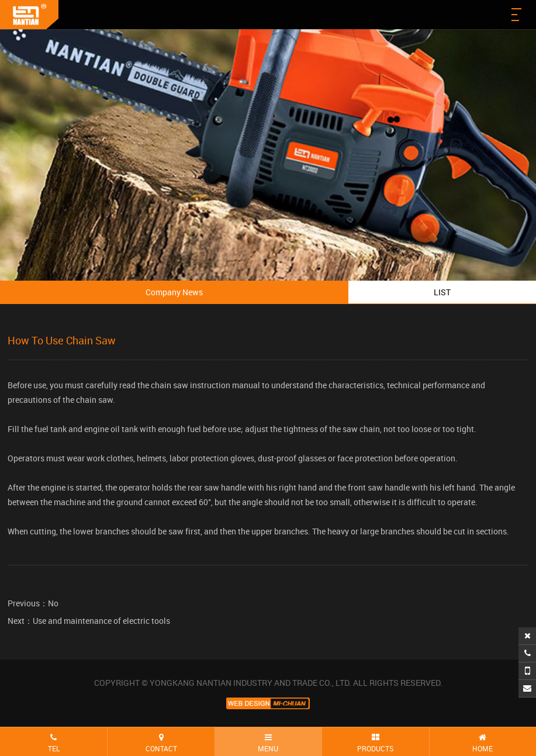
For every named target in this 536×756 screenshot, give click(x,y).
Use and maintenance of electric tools (101, 621)
